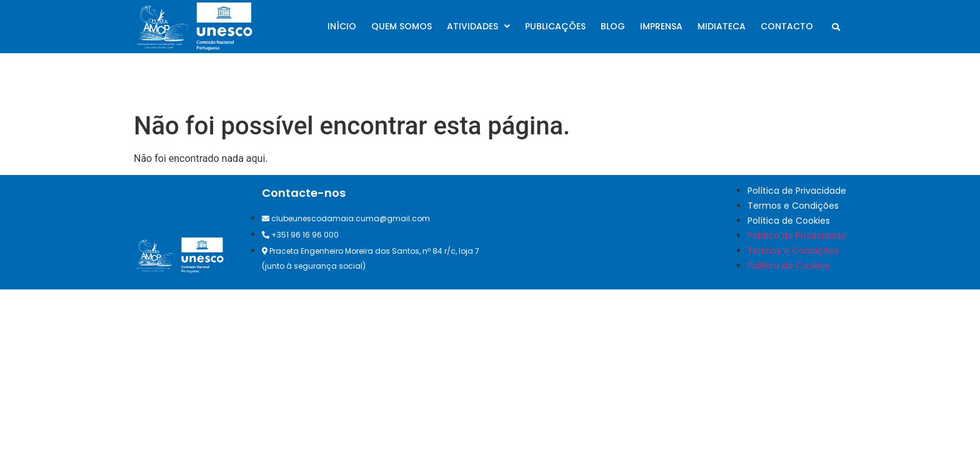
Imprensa (661, 26)
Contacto (787, 26)
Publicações (555, 26)
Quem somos (402, 26)
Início (342, 26)
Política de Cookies (789, 221)
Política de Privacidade (797, 191)
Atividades (478, 26)
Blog (613, 26)
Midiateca (722, 26)
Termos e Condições (793, 206)
